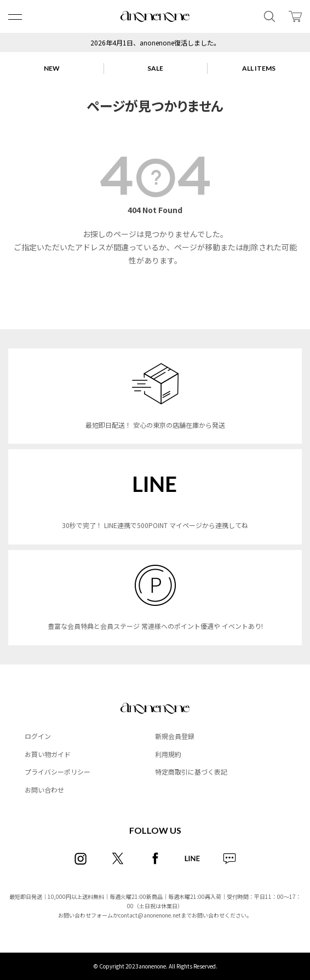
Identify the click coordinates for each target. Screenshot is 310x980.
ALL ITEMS (259, 68)
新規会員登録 (175, 736)
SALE (155, 68)
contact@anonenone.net (150, 915)
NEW (52, 68)
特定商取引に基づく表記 (191, 772)
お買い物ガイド (48, 754)
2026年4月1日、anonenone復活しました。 (155, 42)
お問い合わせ (44, 790)
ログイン (38, 736)
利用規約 (168, 754)
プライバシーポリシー (58, 772)
